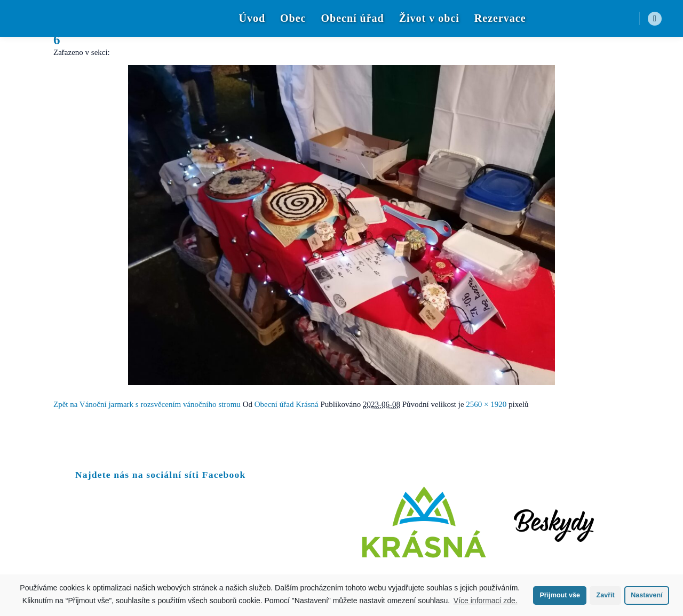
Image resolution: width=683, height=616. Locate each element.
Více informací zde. (486, 601)
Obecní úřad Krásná (287, 404)
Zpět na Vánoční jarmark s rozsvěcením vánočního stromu (147, 404)
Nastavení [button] (647, 595)
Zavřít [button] (605, 595)
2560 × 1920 (486, 404)
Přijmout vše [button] (560, 595)
